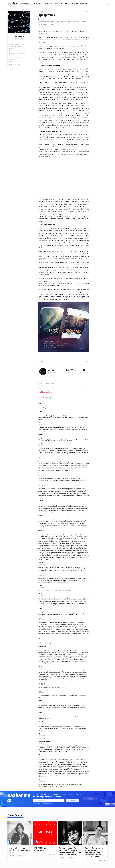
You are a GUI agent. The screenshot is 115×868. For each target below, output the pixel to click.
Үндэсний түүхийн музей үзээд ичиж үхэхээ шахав (20, 850)
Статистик (75, 4)
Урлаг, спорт (59, 4)
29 (88, 19)
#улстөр (62, 858)
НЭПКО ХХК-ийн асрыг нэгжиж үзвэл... (44, 849)
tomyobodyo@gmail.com (17, 53)
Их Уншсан (13, 62)
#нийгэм (12, 856)
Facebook (13, 51)
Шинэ (11, 59)
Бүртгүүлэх (73, 801)
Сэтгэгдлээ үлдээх (46, 398)
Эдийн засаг (49, 4)
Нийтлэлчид (84, 4)
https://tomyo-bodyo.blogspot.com (15, 45)
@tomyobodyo (19, 39)
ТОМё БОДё (42, 19)
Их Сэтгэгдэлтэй (14, 64)
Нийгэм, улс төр (38, 4)
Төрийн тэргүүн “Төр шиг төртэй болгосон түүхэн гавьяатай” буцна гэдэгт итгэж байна (70, 851)
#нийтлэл (20, 856)
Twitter (12, 49)
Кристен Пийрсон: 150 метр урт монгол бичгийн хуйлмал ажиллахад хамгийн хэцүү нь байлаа (94, 852)
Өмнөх (41, 12)
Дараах (86, 12)
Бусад (67, 4)
